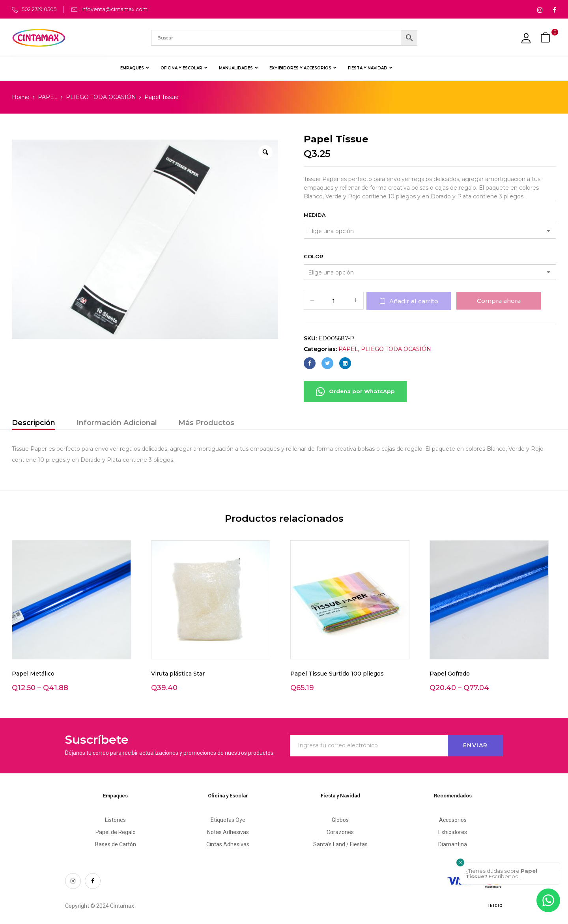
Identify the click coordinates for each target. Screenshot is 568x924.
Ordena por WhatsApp (355, 392)
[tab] (34, 424)
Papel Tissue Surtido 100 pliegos (337, 674)
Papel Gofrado (450, 674)
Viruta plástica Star (178, 674)
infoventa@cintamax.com (114, 9)
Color (313, 256)
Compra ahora (499, 301)
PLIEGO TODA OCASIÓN (101, 97)
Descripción (34, 423)
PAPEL (48, 97)
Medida (315, 215)
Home (21, 97)
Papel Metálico (33, 674)
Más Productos (206, 423)
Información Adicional (117, 423)
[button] (546, 38)
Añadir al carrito (414, 301)
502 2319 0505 (39, 9)
